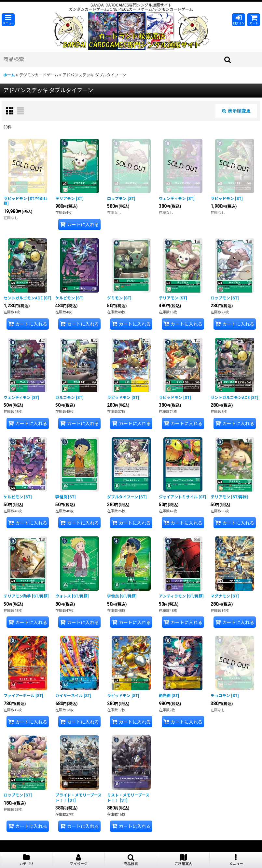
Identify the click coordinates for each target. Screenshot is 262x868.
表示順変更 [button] (236, 111)
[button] (8, 20)
